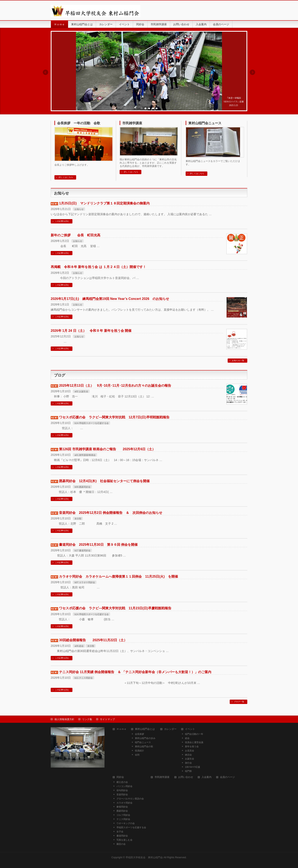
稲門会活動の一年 (194, 734)
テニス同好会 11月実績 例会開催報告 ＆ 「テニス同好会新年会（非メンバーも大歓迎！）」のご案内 (135, 672)
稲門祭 (188, 771)
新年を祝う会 (192, 746)
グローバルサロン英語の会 (130, 799)
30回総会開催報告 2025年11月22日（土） (93, 640)
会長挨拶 (139, 734)
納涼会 (188, 755)
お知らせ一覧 (238, 360)
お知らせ (79, 209)
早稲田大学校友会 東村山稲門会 (144, 857)
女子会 (120, 832)
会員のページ (227, 777)
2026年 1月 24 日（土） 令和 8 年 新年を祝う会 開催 (91, 331)
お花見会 (190, 751)
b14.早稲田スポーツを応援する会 (91, 423)
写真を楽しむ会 (124, 840)
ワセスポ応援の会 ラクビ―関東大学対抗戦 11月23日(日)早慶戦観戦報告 (115, 608)
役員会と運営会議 (194, 742)
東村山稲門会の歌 (144, 746)
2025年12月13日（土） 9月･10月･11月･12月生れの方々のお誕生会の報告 (115, 386)
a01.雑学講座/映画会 (85, 455)
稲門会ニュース (143, 742)
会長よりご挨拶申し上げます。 (72, 165)
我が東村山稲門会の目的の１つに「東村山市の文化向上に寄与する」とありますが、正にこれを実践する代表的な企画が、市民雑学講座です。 (148, 163)
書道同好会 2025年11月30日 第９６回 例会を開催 (98, 545)
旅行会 (188, 763)
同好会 (120, 777)
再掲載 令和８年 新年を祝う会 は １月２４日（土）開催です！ (98, 267)
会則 (137, 755)
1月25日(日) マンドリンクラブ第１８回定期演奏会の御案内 (104, 203)
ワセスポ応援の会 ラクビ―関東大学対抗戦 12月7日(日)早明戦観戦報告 (114, 417)
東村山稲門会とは (145, 729)
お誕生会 (190, 759)
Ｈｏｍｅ (121, 729)
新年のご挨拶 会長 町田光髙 (76, 235)
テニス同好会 (123, 819)
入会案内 (207, 777)
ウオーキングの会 (126, 823)
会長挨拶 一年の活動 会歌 (79, 123)
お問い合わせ (186, 777)
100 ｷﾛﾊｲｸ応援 (193, 767)
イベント (190, 729)
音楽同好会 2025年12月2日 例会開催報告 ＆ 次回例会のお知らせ (111, 513)
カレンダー (170, 729)
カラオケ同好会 (126, 803)
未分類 (78, 519)
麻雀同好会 (123, 807)
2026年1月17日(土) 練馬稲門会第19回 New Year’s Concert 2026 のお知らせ (110, 299)
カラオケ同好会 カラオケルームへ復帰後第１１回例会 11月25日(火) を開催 (118, 576)
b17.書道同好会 (82, 550)
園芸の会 (121, 844)
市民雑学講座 (132, 123)
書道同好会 (122, 836)
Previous (45, 72)
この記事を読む (62, 221)
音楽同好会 (122, 794)
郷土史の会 (122, 782)
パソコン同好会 (124, 786)
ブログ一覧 (239, 702)
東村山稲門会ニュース (205, 123)
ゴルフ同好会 (123, 815)
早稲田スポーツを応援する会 (131, 827)
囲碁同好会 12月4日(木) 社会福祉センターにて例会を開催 (104, 481)
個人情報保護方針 (64, 719)
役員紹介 (139, 751)
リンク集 (87, 719)
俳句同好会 (122, 790)
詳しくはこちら (66, 177)
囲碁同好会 (122, 811)
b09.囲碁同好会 (82, 487)
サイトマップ (107, 719)
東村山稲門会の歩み (145, 738)
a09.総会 (79, 646)
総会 (187, 738)
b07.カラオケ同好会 (85, 582)
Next (253, 72)
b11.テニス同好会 (84, 678)
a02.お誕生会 (81, 391)
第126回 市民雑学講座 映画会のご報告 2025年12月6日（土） (107, 449)
